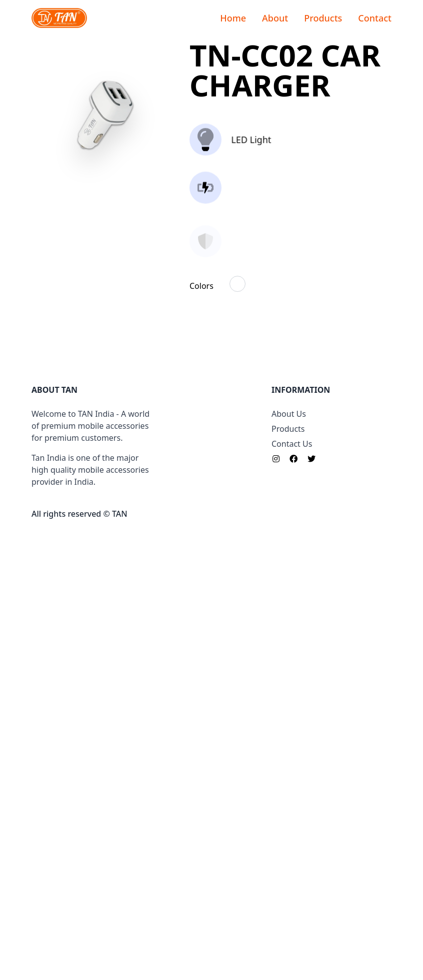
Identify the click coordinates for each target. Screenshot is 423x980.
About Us (289, 862)
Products (323, 18)
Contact (375, 18)
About (275, 18)
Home (233, 18)
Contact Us (292, 892)
